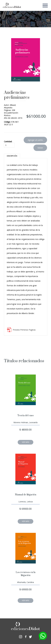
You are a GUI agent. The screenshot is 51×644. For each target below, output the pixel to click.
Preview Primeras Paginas (24, 330)
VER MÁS (25, 442)
